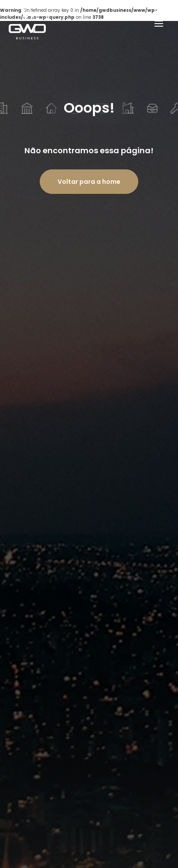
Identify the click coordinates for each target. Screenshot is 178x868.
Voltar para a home (89, 182)
